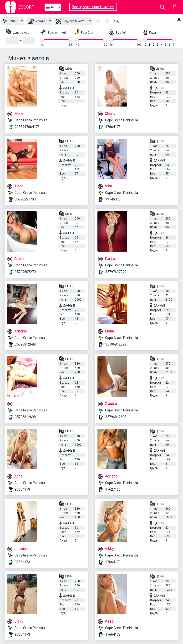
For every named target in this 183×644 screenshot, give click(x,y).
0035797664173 (27, 127)
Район (10, 21)
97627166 (113, 489)
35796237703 (25, 199)
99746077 (113, 199)
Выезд (114, 21)
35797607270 (25, 272)
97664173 (113, 127)
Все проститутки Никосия (93, 7)
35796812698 (25, 344)
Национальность (71, 21)
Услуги (37, 21)
